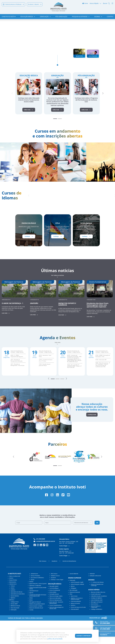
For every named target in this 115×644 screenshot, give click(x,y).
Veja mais (58, 365)
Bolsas (31, 623)
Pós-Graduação (61, 17)
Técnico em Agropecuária (56, 623)
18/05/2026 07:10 (6, 322)
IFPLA (58, 246)
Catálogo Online (15, 625)
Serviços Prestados (35, 599)
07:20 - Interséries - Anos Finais (45, 379)
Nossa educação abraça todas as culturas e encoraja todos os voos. (91, 430)
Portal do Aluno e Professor (13, 5)
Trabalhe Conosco (55, 599)
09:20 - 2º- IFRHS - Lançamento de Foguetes (17, 379)
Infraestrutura (34, 597)
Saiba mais (28, 129)
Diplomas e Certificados (35, 609)
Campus (13, 609)
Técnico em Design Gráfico (56, 619)
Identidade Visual (34, 614)
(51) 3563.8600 (39, 562)
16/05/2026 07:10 (63, 322)
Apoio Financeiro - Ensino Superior (38, 607)
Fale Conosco (43, 584)
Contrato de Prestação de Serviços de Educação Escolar (38, 619)
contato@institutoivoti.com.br (44, 565)
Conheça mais (91, 438)
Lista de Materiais (74, 597)
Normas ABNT (14, 627)
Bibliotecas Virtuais (15, 629)
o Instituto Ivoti (9, 17)
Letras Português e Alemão (77, 608)
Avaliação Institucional (95, 599)
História (11, 601)
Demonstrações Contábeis (36, 629)
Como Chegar (64, 569)
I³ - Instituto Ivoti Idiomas (97, 606)
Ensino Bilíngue (29, 246)
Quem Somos (74, 619)
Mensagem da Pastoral (35, 625)
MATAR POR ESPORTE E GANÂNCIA (67, 327)
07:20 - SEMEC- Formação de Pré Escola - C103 (103, 379)
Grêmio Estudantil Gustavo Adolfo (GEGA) (38, 612)
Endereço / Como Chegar (57, 603)
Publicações (14, 633)
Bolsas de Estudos (75, 627)
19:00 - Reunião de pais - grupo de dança (45, 388)
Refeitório (13, 621)
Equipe (32, 603)
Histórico (73, 629)
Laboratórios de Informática (18, 617)
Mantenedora (13, 605)
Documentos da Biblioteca (37, 601)
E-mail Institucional (96, 617)
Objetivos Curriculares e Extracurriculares (77, 622)
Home (85, 4)
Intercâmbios (86, 246)
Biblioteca (12, 623)
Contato (110, 17)
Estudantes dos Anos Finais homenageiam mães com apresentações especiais (98, 328)
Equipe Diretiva (13, 603)
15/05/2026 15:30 (91, 322)
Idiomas (98, 17)
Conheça (29, 259)
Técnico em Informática (55, 621)
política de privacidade (55, 639)
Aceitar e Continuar (83, 636)
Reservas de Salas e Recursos (98, 615)
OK (97, 546)
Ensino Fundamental (55, 614)
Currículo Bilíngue (54, 612)
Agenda (31, 616)
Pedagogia (73, 612)
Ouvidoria (54, 584)
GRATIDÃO (34, 326)
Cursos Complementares (56, 629)
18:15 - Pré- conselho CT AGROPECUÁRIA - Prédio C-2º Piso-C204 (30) (74, 389)
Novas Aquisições (15, 631)
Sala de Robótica (15, 619)
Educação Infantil (54, 610)
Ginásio (13, 611)
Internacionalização (76, 625)
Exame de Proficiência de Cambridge (97, 608)
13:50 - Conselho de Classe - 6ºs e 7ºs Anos (46, 383)
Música (73, 610)
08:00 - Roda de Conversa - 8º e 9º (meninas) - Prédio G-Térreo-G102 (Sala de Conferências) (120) (103, 388)
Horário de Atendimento (69, 584)
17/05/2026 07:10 (34, 322)
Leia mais (5, 336)
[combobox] (83, 546)
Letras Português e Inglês (77, 606)
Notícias (31, 605)
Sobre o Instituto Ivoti (15, 600)
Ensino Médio (53, 616)
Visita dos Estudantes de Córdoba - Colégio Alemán (17, 374)
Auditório (13, 613)
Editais (31, 621)
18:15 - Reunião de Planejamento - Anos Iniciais (18, 388)
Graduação (45, 17)
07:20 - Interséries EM (101, 382)
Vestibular (92, 597)
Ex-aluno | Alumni (35, 5)
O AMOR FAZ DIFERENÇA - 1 (12, 326)
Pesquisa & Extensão (81, 17)
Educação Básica (28, 17)
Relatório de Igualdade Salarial (37, 627)
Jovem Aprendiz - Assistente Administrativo (56, 626)
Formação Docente (54, 617)
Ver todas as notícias (58, 298)
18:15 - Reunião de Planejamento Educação (17, 383)
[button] (103, 113)
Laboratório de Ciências (16, 615)
